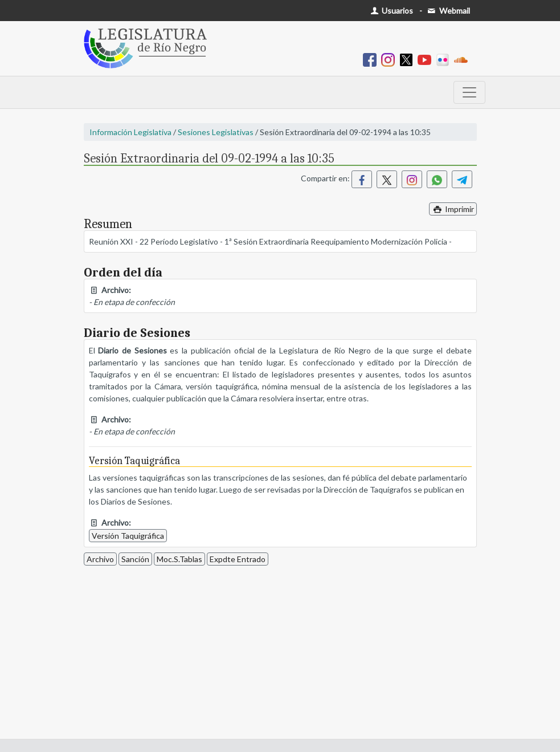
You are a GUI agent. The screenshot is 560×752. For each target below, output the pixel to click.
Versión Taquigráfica (128, 536)
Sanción (135, 559)
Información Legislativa (130, 132)
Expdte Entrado (238, 559)
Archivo (100, 559)
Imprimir (453, 209)
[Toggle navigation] (469, 92)
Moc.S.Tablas (179, 559)
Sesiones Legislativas (216, 132)
